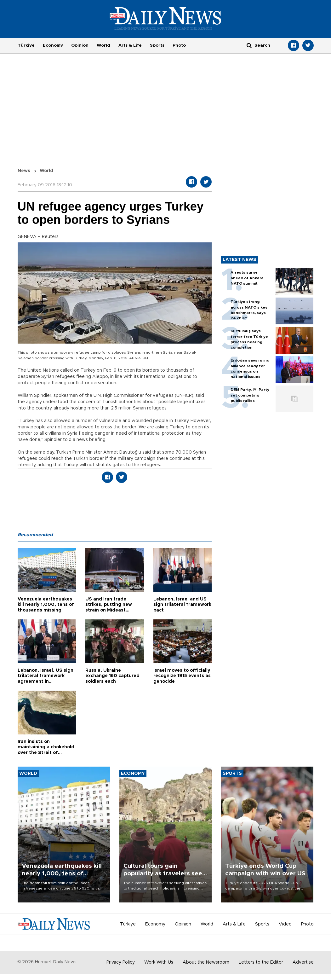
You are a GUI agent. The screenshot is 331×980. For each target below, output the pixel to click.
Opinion (80, 45)
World (103, 45)
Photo (179, 45)
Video (285, 924)
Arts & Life (130, 45)
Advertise (303, 962)
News (24, 171)
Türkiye (26, 45)
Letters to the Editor (261, 962)
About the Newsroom (206, 962)
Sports (157, 45)
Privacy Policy (121, 962)
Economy (53, 45)
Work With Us (159, 962)
